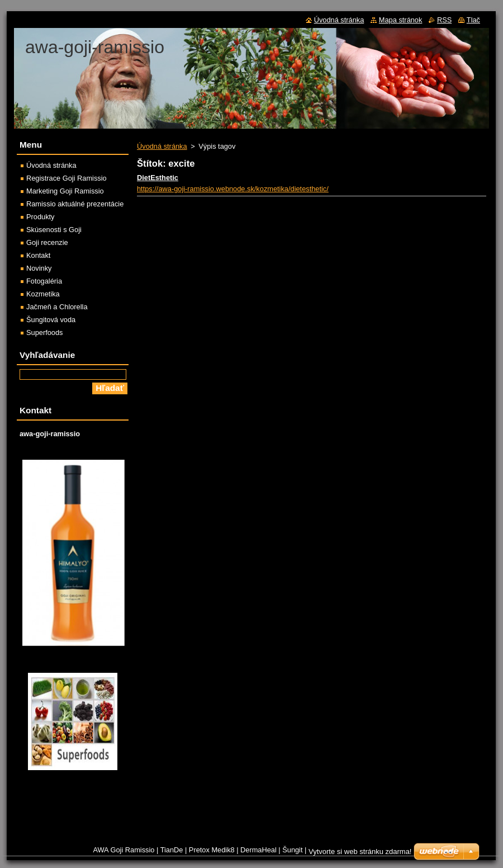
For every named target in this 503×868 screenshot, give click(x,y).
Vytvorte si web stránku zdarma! (360, 852)
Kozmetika (43, 294)
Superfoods (44, 332)
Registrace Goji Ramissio (67, 178)
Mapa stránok (401, 20)
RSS (444, 20)
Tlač (473, 20)
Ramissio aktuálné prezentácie (75, 204)
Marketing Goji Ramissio (65, 191)
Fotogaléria (44, 281)
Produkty (41, 217)
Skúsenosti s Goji (54, 230)
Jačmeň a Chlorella (57, 307)
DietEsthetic (158, 178)
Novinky (39, 268)
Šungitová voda (51, 320)
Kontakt (38, 255)
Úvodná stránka (162, 146)
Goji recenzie (47, 242)
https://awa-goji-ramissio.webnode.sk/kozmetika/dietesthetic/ (233, 189)
